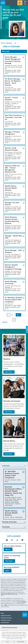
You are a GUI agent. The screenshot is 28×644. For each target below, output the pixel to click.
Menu (25, 3)
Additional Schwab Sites (6, 615)
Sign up (8, 549)
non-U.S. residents (21, 602)
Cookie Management (5, 622)
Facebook (7, 540)
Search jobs (20, 3)
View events (9, 561)
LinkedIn (22, 540)
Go (18, 315)
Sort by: (3, 43)
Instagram (12, 540)
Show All (5, 322)
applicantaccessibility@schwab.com (9, 594)
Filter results (6, 51)
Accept (7, 642)
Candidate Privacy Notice (6, 620)
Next (14, 320)
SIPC (6, 605)
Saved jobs (6, 527)
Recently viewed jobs (9, 522)
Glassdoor (17, 540)
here (6, 589)
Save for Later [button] (23, 57)
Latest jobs (6, 466)
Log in (7, 571)
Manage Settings (21, 642)
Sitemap (2, 613)
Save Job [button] (23, 472)
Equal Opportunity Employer (6, 618)
